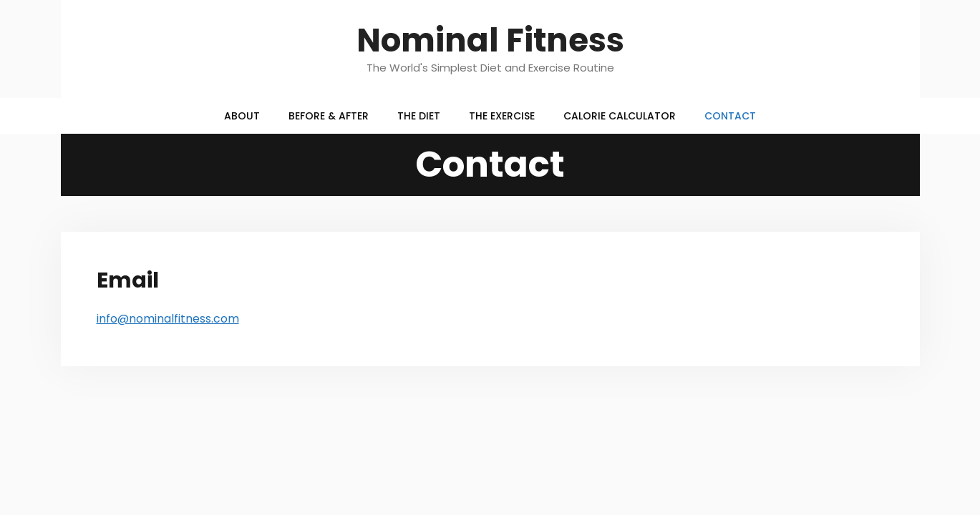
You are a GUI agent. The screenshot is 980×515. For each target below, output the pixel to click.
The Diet (419, 116)
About (242, 116)
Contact (730, 116)
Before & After (329, 116)
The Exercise (502, 116)
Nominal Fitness (490, 40)
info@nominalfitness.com (168, 319)
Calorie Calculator (620, 116)
